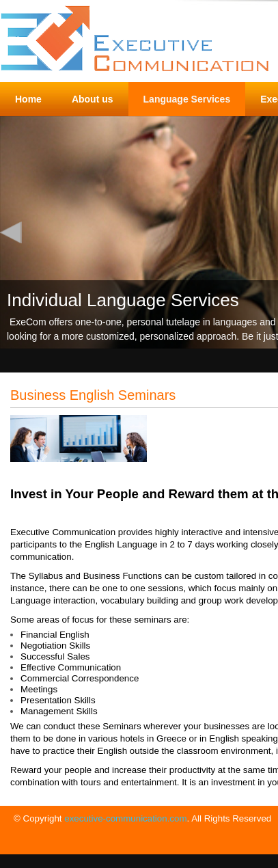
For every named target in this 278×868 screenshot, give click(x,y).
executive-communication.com (125, 818)
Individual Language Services (123, 300)
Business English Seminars (93, 395)
